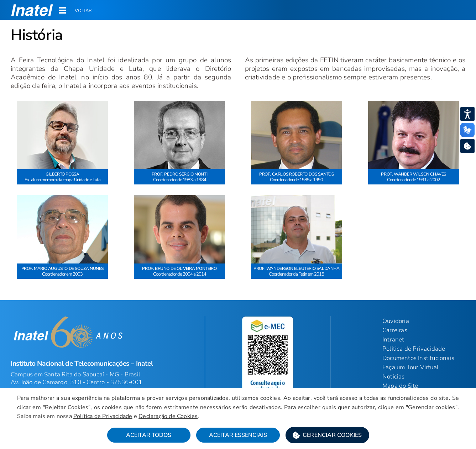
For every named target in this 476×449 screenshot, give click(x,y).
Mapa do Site (400, 386)
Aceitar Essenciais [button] (238, 435)
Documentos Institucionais (418, 358)
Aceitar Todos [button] (149, 435)
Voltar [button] (83, 11)
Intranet (393, 340)
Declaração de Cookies (168, 416)
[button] (32, 10)
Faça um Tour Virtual (410, 367)
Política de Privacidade (414, 349)
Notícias (394, 377)
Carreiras (395, 330)
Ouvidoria (396, 321)
